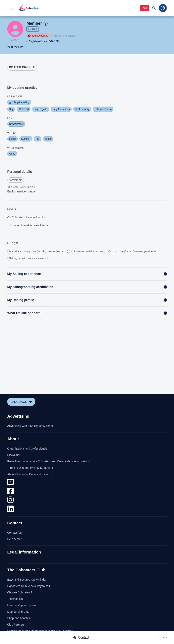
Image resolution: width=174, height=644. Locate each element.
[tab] (22, 67)
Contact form (15, 533)
